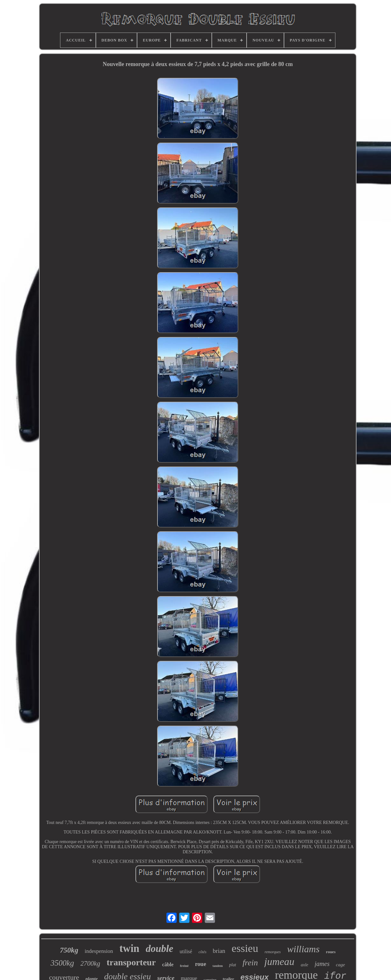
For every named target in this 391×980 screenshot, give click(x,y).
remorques (272, 952)
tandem (218, 966)
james (322, 964)
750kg (69, 950)
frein (250, 963)
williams (303, 949)
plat (233, 965)
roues (331, 952)
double (159, 949)
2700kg (90, 963)
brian (219, 951)
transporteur (131, 962)
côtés (202, 952)
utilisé (186, 951)
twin (129, 948)
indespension (99, 951)
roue (200, 964)
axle (304, 965)
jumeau (279, 961)
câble (168, 965)
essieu (245, 948)
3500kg (62, 963)
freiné (184, 966)
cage (340, 965)
